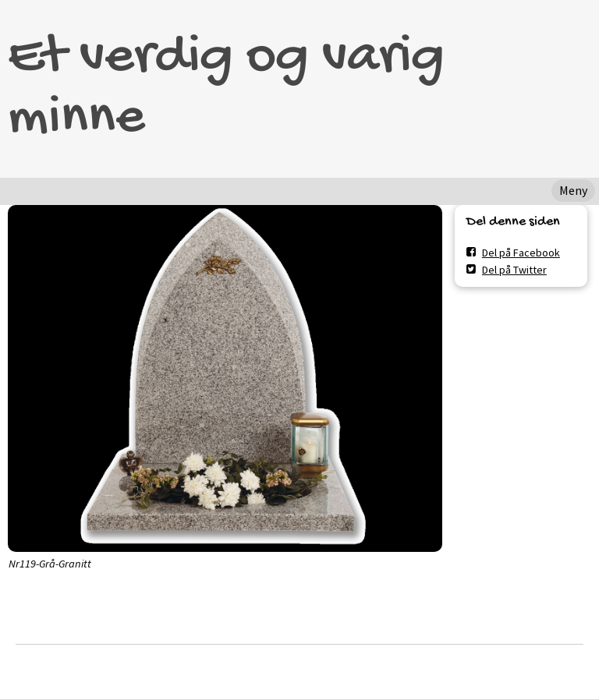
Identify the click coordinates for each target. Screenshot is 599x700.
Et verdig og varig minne (226, 89)
